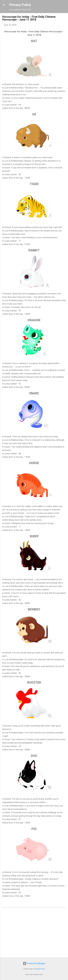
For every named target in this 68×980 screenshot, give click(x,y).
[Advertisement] (34, 933)
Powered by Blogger (34, 963)
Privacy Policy (20, 5)
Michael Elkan (40, 969)
